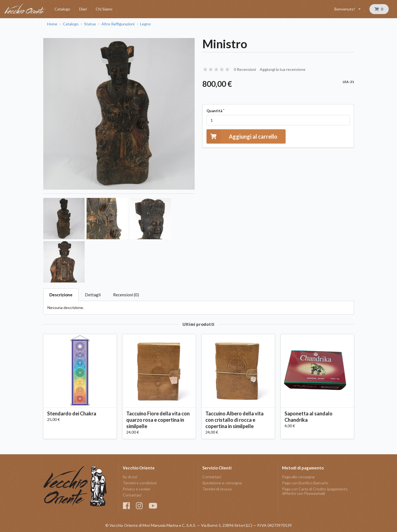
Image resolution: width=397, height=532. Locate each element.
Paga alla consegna (298, 477)
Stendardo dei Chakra (72, 413)
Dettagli (93, 295)
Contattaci (132, 495)
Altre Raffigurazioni (118, 24)
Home (52, 24)
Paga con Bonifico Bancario (305, 483)
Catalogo (62, 9)
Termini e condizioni (140, 483)
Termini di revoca (217, 489)
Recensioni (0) (126, 295)
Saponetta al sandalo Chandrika (309, 417)
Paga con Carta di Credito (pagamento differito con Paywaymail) (315, 491)
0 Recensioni (245, 69)
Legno (145, 24)
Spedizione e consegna (222, 483)
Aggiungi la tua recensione (283, 69)
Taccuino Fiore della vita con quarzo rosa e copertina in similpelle (158, 420)
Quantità (214, 111)
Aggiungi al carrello (242, 136)
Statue (90, 24)
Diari (83, 9)
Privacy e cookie (136, 489)
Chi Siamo (104, 9)
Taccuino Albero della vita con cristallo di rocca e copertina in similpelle (234, 420)
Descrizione (61, 295)
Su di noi (130, 477)
